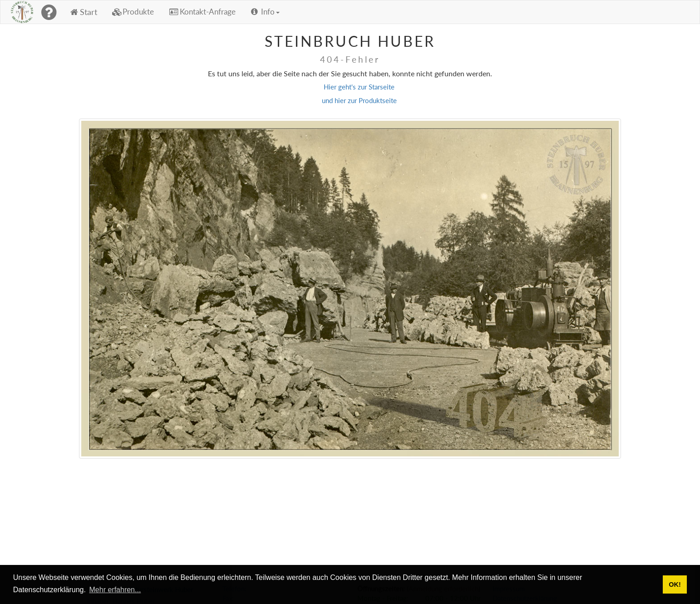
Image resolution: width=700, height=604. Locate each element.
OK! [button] (675, 584)
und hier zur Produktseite (359, 100)
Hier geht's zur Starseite (359, 87)
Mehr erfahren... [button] (115, 590)
